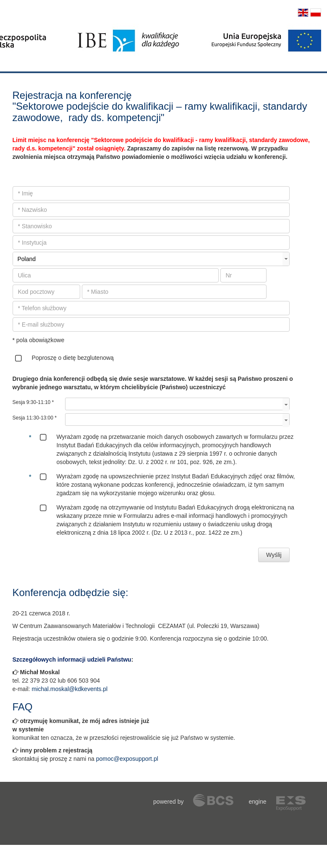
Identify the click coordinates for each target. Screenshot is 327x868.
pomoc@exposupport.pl (127, 759)
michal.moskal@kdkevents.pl (69, 689)
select (286, 259)
